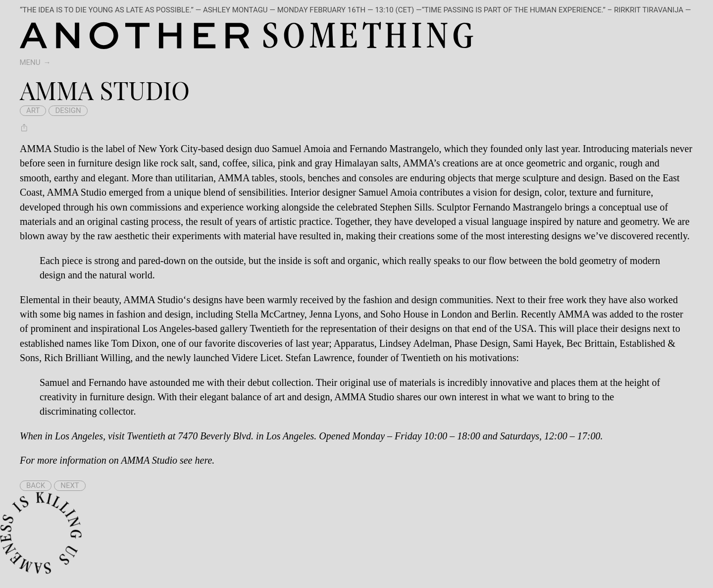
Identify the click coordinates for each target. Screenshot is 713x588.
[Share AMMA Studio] (24, 127)
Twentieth (146, 436)
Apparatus (354, 343)
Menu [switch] (30, 62)
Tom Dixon (134, 343)
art (33, 110)
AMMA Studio (153, 300)
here (204, 460)
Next (70, 485)
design (68, 110)
